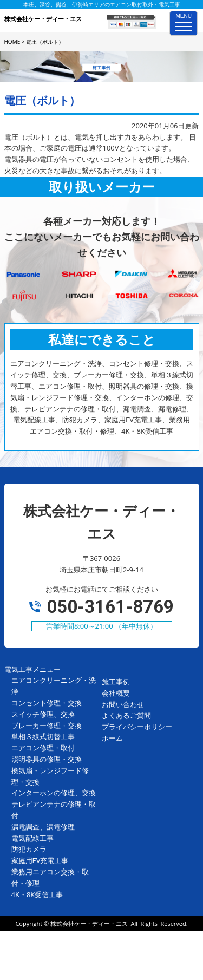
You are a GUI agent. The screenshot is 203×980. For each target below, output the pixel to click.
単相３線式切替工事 (43, 736)
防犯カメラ (29, 849)
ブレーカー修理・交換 (47, 726)
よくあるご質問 (126, 715)
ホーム (112, 738)
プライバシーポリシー (137, 727)
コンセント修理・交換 (47, 703)
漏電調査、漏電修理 (43, 827)
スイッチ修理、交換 (43, 714)
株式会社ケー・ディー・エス (89, 923)
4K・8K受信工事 (37, 894)
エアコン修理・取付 (43, 748)
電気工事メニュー (32, 669)
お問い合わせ (123, 704)
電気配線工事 (32, 838)
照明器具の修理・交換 (47, 759)
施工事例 (116, 682)
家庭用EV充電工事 (40, 860)
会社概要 (116, 693)
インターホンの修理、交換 (54, 793)
